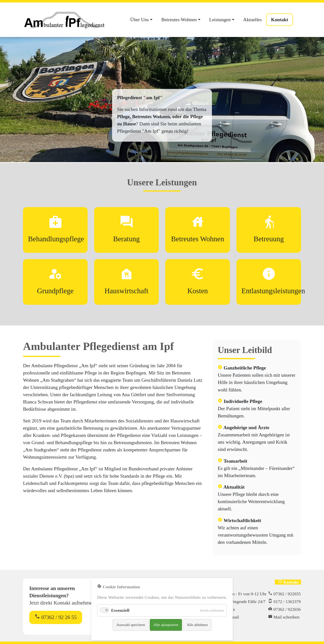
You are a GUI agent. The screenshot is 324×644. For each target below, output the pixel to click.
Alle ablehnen (197, 625)
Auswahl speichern (131, 625)
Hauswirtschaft (127, 291)
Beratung (126, 239)
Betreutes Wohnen (197, 239)
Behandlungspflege (56, 239)
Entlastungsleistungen (273, 291)
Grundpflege (55, 291)
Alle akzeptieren (166, 625)
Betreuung (269, 239)
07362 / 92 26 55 (56, 617)
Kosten (197, 291)
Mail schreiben (287, 617)
